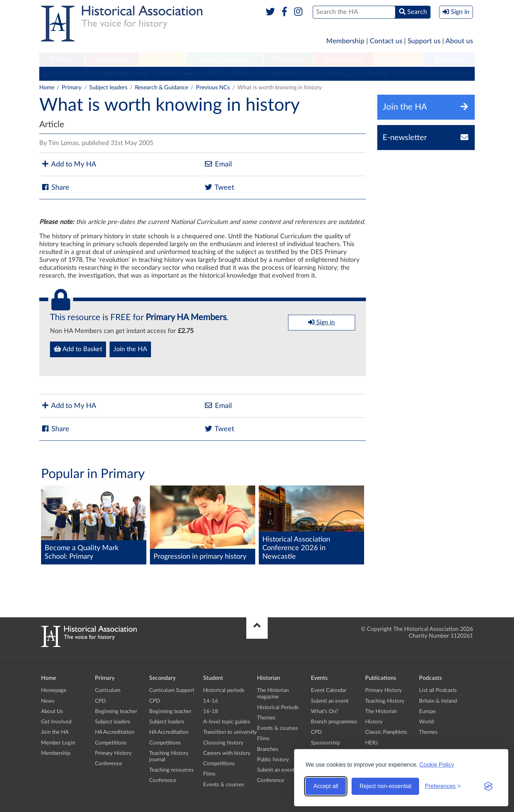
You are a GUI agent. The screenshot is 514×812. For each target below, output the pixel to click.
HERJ (371, 743)
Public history (273, 760)
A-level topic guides (227, 722)
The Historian (381, 711)
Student (163, 59)
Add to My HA (69, 164)
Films (209, 774)
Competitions (280, 74)
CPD (88, 74)
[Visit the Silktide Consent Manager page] (488, 786)
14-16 (211, 701)
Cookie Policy (437, 765)
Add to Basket (78, 349)
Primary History (327, 74)
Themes (266, 718)
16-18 (211, 711)
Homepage (54, 690)
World (426, 722)
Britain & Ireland (438, 701)
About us (459, 41)
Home (47, 88)
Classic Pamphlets (386, 732)
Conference (372, 74)
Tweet (219, 187)
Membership (345, 41)
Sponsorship (325, 743)
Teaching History (385, 701)
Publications (344, 59)
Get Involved (56, 722)
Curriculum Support (172, 690)
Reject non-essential (385, 786)
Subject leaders (179, 74)
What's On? (325, 711)
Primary (62, 59)
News (48, 701)
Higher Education (225, 59)
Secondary (112, 59)
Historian (288, 59)
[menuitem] (62, 60)
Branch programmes (334, 722)
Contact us (386, 41)
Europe (427, 711)
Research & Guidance (162, 88)
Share (55, 187)
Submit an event (276, 770)
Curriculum (57, 74)
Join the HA (130, 349)
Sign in (321, 322)
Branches (449, 59)
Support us (424, 41)
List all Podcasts (438, 690)
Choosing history (223, 743)
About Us (52, 711)
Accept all (326, 786)
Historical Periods (278, 708)
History (374, 722)
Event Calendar (329, 690)
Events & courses (224, 785)
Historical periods (224, 690)
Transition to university (230, 732)
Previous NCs (213, 88)
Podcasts (399, 59)
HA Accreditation (230, 74)
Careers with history (227, 753)
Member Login (58, 743)
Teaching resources (172, 770)
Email (218, 164)
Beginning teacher (127, 74)
